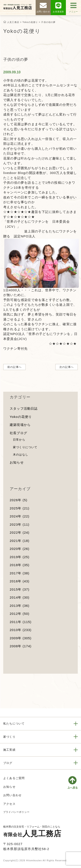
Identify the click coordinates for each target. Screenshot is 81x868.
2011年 (21, 622)
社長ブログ (18, 433)
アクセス (9, 804)
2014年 (20, 597)
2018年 (20, 565)
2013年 (20, 606)
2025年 (20, 508)
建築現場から (20, 425)
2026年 (19, 500)
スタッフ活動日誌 (24, 408)
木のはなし (21, 455)
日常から (19, 440)
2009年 (21, 638)
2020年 (20, 549)
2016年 (20, 581)
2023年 (20, 524)
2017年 (20, 573)
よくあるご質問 (14, 778)
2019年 (20, 557)
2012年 (20, 614)
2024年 (20, 516)
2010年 (21, 630)
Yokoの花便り (21, 417)
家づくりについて (25, 447)
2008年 (21, 646)
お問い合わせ (12, 795)
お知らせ (17, 462)
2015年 (20, 589)
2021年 (20, 541)
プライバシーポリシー (16, 812)
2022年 (20, 532)
